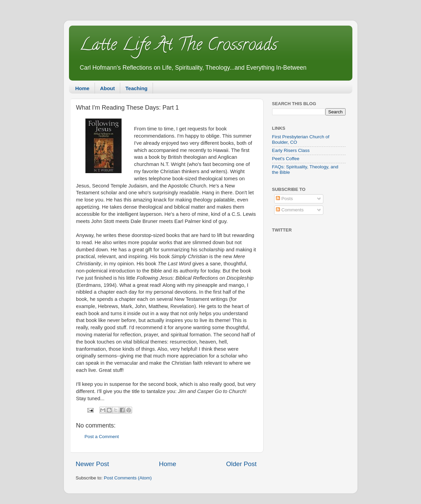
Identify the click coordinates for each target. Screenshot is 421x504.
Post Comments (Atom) (128, 478)
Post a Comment (102, 437)
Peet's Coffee (286, 159)
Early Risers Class (291, 150)
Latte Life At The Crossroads (178, 46)
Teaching (136, 88)
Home (82, 88)
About (107, 88)
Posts (284, 199)
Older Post (241, 464)
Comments (290, 210)
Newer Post (93, 464)
